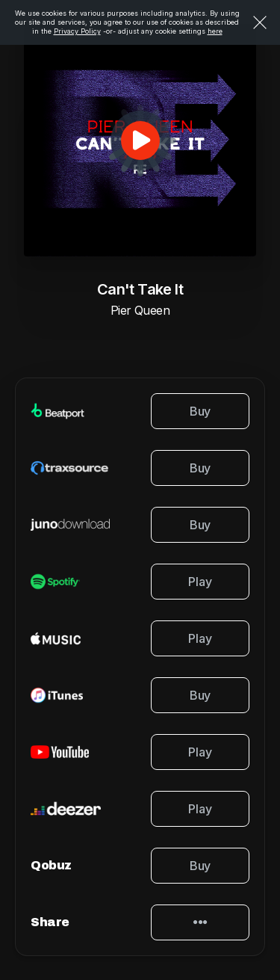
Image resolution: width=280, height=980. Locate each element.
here (215, 31)
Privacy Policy (77, 31)
